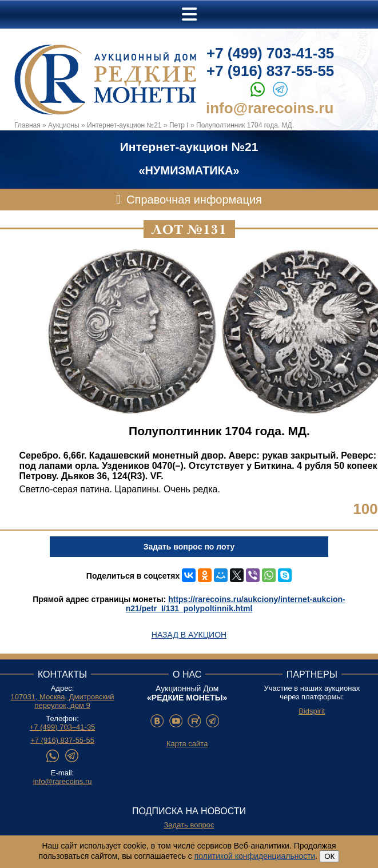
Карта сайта (187, 744)
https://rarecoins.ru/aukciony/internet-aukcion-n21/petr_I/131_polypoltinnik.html (236, 604)
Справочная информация (194, 200)
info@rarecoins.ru (270, 108)
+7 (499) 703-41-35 (270, 53)
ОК (329, 856)
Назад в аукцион (189, 635)
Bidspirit (312, 711)
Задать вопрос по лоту (189, 547)
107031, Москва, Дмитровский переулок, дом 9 (63, 701)
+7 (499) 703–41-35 (63, 727)
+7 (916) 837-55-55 (270, 71)
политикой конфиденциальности (255, 856)
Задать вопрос (189, 825)
